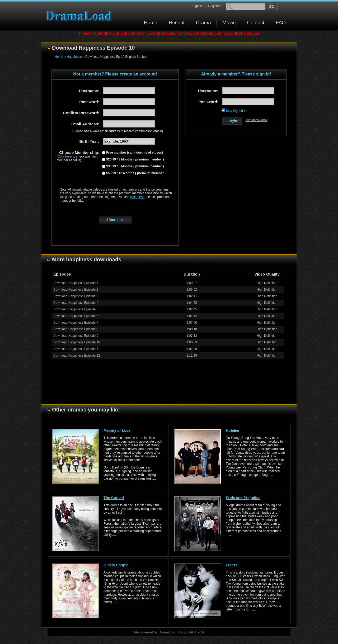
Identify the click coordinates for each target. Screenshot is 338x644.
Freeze (232, 565)
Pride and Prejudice (243, 498)
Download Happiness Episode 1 (76, 283)
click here (138, 197)
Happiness (74, 57)
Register (214, 6)
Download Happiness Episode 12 (77, 356)
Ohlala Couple (116, 565)
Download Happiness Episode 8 (76, 329)
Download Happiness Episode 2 (76, 290)
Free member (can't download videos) (134, 153)
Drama (203, 23)
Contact (256, 23)
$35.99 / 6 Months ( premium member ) (135, 166)
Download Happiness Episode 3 (76, 296)
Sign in (197, 6)
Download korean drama (80, 16)
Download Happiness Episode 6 (76, 316)
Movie (229, 23)
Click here (65, 157)
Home (151, 23)
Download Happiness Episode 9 (76, 336)
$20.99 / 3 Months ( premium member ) (135, 159)
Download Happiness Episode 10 (77, 342)
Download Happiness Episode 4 (76, 303)
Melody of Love (117, 430)
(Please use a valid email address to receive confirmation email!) (118, 131)
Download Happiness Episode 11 (77, 349)
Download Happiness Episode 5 (76, 309)
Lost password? (256, 120)
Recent (177, 23)
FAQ (281, 23)
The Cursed (114, 498)
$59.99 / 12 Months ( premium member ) (135, 173)
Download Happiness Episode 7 (76, 323)
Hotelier (233, 430)
